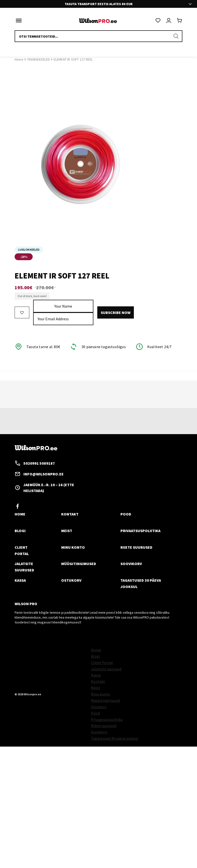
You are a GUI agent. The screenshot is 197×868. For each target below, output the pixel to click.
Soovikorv (131, 564)
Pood (126, 514)
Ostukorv (71, 580)
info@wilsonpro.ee (39, 474)
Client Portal (102, 663)
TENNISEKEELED (39, 59)
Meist (67, 531)
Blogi (20, 531)
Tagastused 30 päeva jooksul (115, 738)
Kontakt (70, 514)
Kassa (20, 580)
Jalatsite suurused (106, 669)
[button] (22, 312)
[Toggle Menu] (18, 21)
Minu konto (73, 547)
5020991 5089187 (35, 463)
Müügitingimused (79, 564)
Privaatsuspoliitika (140, 531)
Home (19, 59)
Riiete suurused (136, 547)
